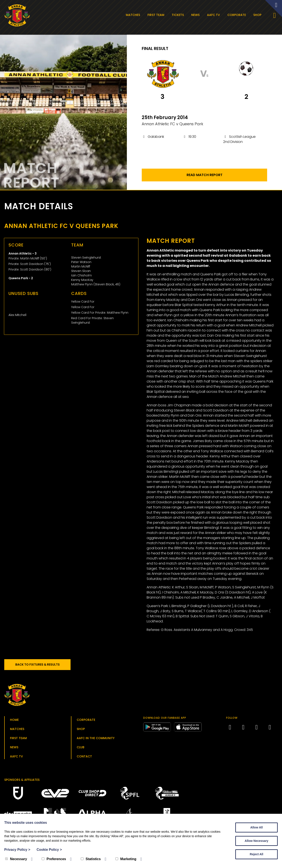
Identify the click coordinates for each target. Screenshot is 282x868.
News (196, 15)
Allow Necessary (256, 841)
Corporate (238, 15)
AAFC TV (215, 15)
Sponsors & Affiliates (22, 781)
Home (14, 721)
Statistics (91, 859)
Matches (134, 15)
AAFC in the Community (96, 740)
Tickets (179, 15)
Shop (258, 15)
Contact (84, 758)
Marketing (126, 859)
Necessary (16, 859)
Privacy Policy (17, 850)
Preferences (54, 859)
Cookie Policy (49, 850)
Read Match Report (205, 177)
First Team (157, 15)
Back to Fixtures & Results (40, 666)
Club (81, 749)
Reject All (256, 854)
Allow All (257, 827)
